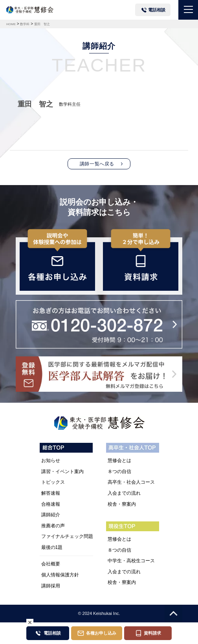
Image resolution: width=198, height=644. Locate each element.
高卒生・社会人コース (131, 482)
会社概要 (51, 564)
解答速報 (51, 493)
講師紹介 (51, 515)
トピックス (53, 482)
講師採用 (51, 586)
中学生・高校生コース (131, 561)
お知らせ (51, 461)
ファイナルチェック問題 (67, 536)
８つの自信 (119, 472)
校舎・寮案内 (122, 504)
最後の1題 (52, 547)
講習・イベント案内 (62, 472)
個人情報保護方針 (60, 575)
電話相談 (157, 10)
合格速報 (51, 504)
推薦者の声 (53, 526)
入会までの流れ (124, 493)
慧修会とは (119, 461)
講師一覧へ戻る (97, 164)
